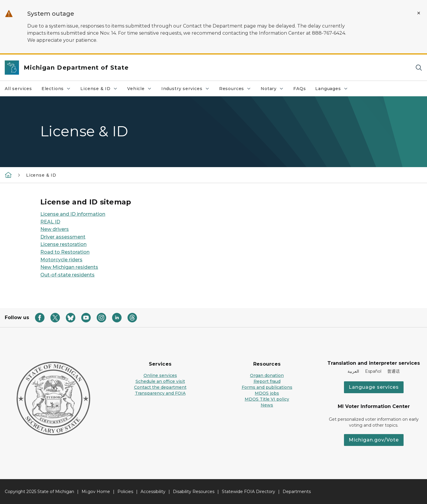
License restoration (63, 244)
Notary (274, 90)
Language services (374, 387)
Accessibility (153, 492)
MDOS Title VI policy (267, 399)
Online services (160, 375)
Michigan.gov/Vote (374, 440)
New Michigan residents (69, 267)
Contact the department (160, 387)
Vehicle (142, 90)
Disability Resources (194, 492)
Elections (58, 90)
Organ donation (267, 375)
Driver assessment (63, 237)
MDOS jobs (267, 393)
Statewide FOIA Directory (248, 492)
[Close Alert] (419, 13)
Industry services (188, 90)
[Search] (419, 68)
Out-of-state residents (67, 275)
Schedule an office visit (160, 381)
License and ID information (73, 214)
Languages (334, 90)
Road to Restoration (65, 252)
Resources (237, 90)
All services (18, 89)
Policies (125, 492)
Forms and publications (267, 387)
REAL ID (50, 222)
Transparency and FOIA (160, 393)
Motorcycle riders (61, 260)
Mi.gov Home (96, 492)
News (267, 405)
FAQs (299, 89)
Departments (297, 492)
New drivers (55, 229)
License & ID (101, 90)
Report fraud (267, 381)
